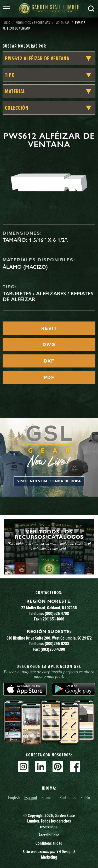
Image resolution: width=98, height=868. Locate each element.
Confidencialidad (49, 843)
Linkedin (41, 767)
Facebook (75, 767)
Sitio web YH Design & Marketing (49, 854)
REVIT (49, 328)
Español (31, 797)
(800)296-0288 (57, 643)
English (14, 797)
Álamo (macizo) (25, 267)
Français (48, 797)
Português (68, 797)
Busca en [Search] (91, 9)
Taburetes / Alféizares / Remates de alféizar (48, 296)
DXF (49, 361)
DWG (49, 344)
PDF (49, 377)
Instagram (23, 767)
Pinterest (58, 767)
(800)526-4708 (57, 613)
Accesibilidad (49, 835)
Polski (85, 797)
